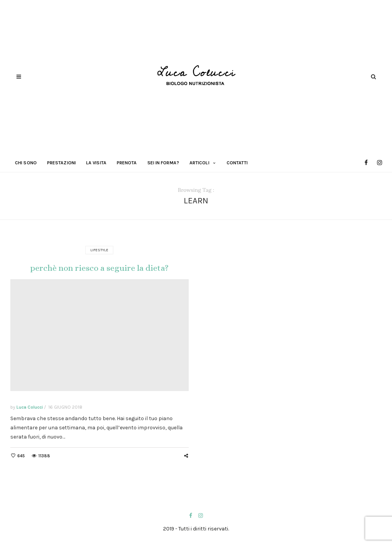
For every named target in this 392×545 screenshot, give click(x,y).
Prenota (127, 163)
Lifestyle (99, 250)
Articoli (199, 163)
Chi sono (26, 163)
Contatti (237, 163)
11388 (44, 456)
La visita (96, 163)
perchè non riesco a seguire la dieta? (99, 268)
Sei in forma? (163, 163)
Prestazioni (61, 163)
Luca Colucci (30, 407)
